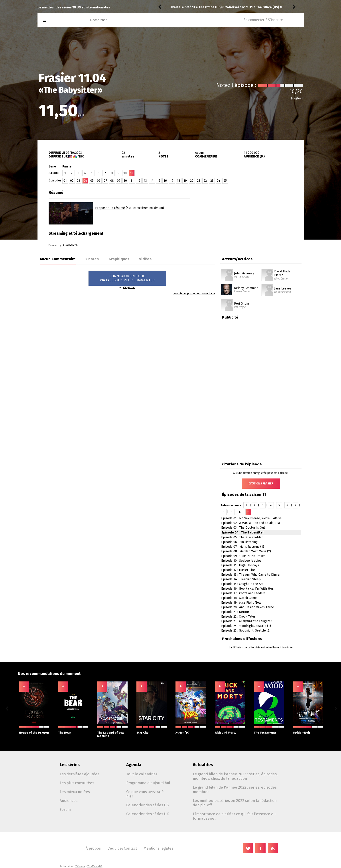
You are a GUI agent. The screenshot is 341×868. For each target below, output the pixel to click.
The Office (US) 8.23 (214, 7)
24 (219, 181)
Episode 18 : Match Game (239, 598)
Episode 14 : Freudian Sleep (241, 579)
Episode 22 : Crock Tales (238, 617)
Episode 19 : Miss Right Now (241, 603)
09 (119, 181)
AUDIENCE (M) (254, 156)
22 (205, 181)
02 (72, 181)
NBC (81, 156)
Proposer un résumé (110, 208)
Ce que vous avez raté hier (145, 794)
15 (159, 181)
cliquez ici (129, 287)
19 (185, 181)
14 (152, 181)
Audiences (69, 801)
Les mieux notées (75, 792)
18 (178, 181)
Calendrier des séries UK (148, 814)
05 (92, 181)
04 (85, 181)
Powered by (63, 245)
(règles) (297, 98)
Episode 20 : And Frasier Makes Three (248, 607)
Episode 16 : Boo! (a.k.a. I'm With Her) (248, 589)
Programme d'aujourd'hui (148, 783)
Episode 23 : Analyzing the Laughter (247, 621)
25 (225, 181)
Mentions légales (158, 848)
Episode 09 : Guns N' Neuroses (243, 556)
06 (99, 181)
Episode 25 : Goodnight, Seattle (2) (246, 631)
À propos (93, 848)
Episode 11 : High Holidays (240, 565)
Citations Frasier (261, 484)
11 (132, 181)
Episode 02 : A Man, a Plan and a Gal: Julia (250, 523)
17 (172, 181)
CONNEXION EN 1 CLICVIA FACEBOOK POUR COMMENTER (127, 278)
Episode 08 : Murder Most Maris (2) (246, 551)
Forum (65, 809)
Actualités (203, 765)
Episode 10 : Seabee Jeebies (241, 561)
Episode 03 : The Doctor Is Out (243, 528)
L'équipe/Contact (122, 848)
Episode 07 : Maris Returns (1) (243, 547)
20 (192, 181)
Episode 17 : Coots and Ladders (243, 593)
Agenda (134, 765)
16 (165, 181)
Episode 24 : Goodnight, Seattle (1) (246, 626)
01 (65, 181)
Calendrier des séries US (147, 805)
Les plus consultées (77, 783)
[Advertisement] (252, 216)
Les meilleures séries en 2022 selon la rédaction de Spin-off (235, 803)
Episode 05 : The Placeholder (242, 537)
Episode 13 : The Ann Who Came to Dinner (251, 575)
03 (78, 181)
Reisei (176, 7)
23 (212, 181)
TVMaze (80, 866)
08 (112, 181)
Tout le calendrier (142, 774)
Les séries (70, 765)
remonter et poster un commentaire (194, 293)
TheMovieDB (95, 866)
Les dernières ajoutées (79, 774)
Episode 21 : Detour (235, 612)
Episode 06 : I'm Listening (239, 542)
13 (145, 181)
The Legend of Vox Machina (112, 732)
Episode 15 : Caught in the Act (242, 584)
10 (125, 173)
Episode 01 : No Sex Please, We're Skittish (251, 518)
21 (199, 181)
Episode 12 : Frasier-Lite (238, 570)
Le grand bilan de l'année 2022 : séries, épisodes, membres (235, 789)
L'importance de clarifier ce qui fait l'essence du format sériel (234, 816)
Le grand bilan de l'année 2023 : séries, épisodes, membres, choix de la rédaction (235, 776)
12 (139, 181)
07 (105, 181)
